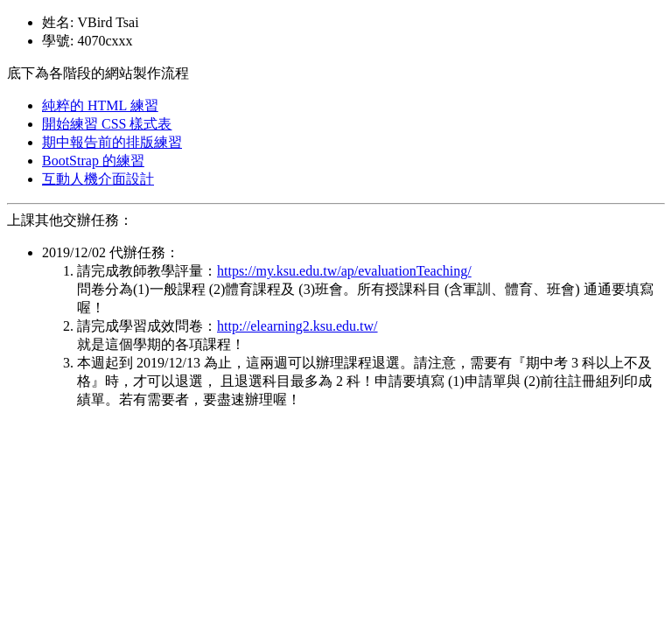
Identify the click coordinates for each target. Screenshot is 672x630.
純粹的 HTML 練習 (100, 105)
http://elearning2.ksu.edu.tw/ (297, 326)
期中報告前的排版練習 (112, 142)
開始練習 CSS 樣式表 (107, 124)
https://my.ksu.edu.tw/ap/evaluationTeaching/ (344, 271)
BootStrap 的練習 (93, 161)
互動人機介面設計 (98, 179)
